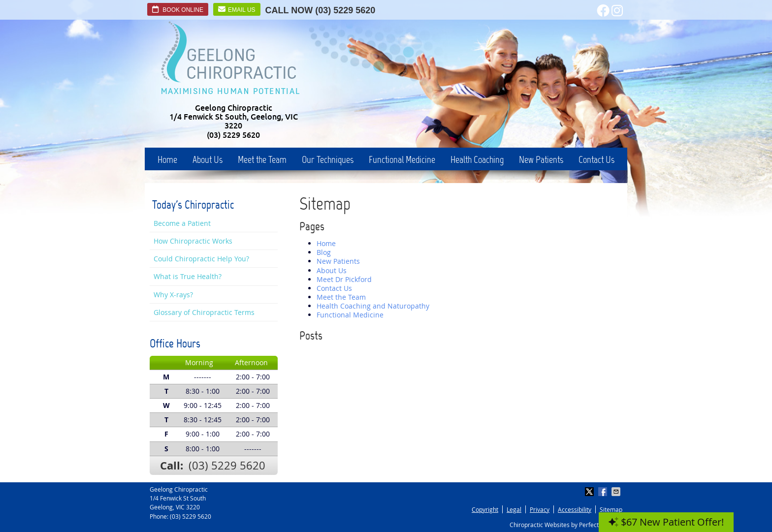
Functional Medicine (402, 159)
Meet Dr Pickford (344, 279)
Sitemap (611, 509)
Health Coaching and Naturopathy (373, 306)
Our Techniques (328, 159)
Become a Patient (182, 223)
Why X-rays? (173, 295)
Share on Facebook (604, 492)
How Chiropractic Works (193, 241)
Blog (324, 252)
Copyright (485, 509)
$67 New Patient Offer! (666, 522)
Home (167, 159)
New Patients (541, 159)
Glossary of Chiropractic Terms (204, 312)
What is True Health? (188, 276)
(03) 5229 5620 (345, 10)
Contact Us (596, 159)
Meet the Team (262, 159)
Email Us (237, 9)
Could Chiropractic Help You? (201, 259)
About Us (208, 159)
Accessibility (575, 509)
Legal (514, 509)
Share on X (590, 492)
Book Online (178, 9)
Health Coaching (477, 159)
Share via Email (617, 492)
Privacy (540, 509)
